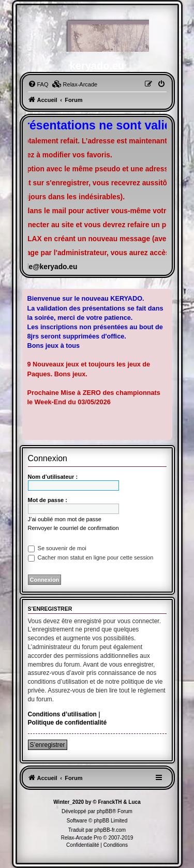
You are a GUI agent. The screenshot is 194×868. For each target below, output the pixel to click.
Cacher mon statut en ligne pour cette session (91, 557)
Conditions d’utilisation (62, 714)
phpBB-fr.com (110, 830)
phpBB (105, 811)
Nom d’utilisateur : (53, 477)
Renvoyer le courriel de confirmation (73, 528)
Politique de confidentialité (68, 723)
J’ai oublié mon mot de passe (65, 519)
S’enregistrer (48, 745)
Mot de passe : (48, 500)
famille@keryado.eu (43, 267)
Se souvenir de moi (57, 548)
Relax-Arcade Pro (81, 838)
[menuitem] (38, 84)
